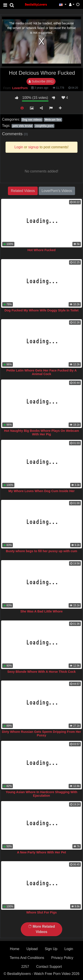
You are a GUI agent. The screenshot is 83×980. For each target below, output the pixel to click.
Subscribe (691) (41, 81)
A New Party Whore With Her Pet (42, 852)
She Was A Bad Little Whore (41, 611)
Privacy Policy (62, 958)
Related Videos (23, 191)
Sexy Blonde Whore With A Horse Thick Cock (41, 672)
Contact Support (49, 967)
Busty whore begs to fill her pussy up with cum (41, 551)
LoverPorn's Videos (57, 191)
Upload (32, 949)
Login (69, 949)
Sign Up (51, 949)
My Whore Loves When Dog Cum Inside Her (41, 491)
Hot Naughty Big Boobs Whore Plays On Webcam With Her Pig (41, 432)
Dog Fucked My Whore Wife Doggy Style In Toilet (41, 310)
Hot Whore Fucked (41, 250)
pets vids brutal (22, 126)
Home (15, 949)
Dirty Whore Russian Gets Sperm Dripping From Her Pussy (41, 734)
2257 (25, 967)
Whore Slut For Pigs (42, 912)
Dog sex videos (32, 120)
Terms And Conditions (27, 958)
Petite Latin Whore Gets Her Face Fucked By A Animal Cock (42, 372)
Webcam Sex (53, 120)
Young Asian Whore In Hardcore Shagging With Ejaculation (42, 794)
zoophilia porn (44, 126)
